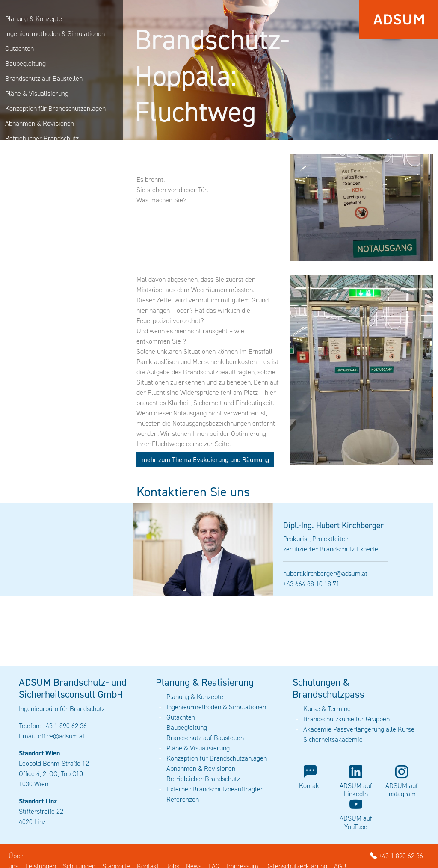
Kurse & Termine (327, 709)
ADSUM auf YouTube (356, 822)
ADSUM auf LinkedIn (356, 790)
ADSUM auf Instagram (402, 790)
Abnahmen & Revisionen (40, 123)
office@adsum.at (61, 736)
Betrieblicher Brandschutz (42, 138)
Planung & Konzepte (34, 19)
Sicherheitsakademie (333, 739)
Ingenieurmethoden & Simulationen (55, 34)
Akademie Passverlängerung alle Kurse (359, 729)
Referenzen (183, 799)
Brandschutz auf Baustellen (44, 79)
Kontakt (310, 786)
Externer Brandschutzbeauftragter (215, 789)
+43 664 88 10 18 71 (311, 584)
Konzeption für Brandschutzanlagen (55, 108)
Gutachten (19, 49)
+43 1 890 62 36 (397, 856)
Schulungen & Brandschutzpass (328, 688)
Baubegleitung (25, 64)
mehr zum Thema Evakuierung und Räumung (205, 459)
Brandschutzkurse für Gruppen (346, 719)
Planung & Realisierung (205, 682)
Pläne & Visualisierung (37, 93)
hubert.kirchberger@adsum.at (325, 573)
